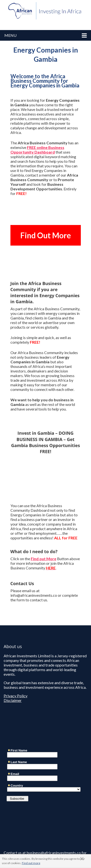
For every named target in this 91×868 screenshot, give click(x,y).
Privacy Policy (16, 696)
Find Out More (46, 235)
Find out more (31, 863)
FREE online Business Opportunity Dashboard (37, 150)
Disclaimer (13, 700)
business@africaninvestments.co (54, 853)
